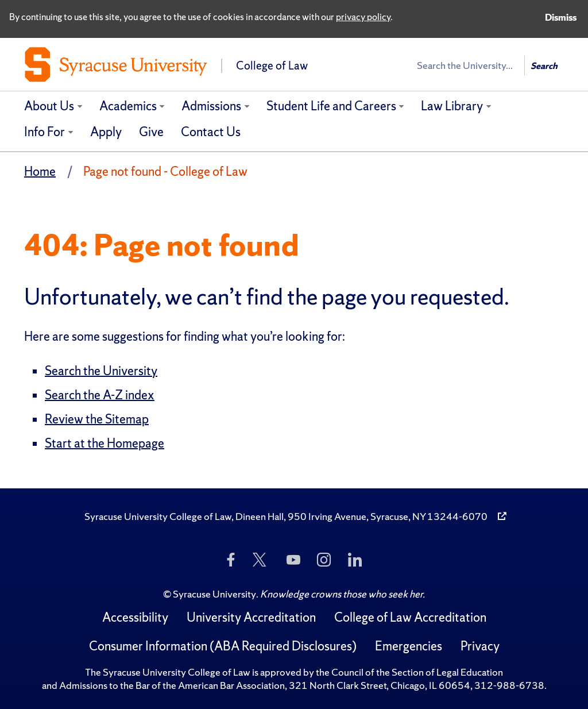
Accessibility (135, 617)
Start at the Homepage (105, 443)
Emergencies (409, 646)
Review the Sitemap (97, 419)
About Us (49, 106)
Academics (128, 106)
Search (544, 66)
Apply (106, 132)
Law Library (452, 106)
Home (40, 172)
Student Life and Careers (331, 106)
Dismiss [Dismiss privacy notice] (561, 17)
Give (151, 132)
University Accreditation (251, 617)
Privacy (480, 646)
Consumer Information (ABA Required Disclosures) (223, 646)
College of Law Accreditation (410, 617)
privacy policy (363, 17)
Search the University (101, 371)
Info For (45, 132)
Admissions (211, 106)
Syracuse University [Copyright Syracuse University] (214, 594)
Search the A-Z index (100, 395)
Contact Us (211, 132)
